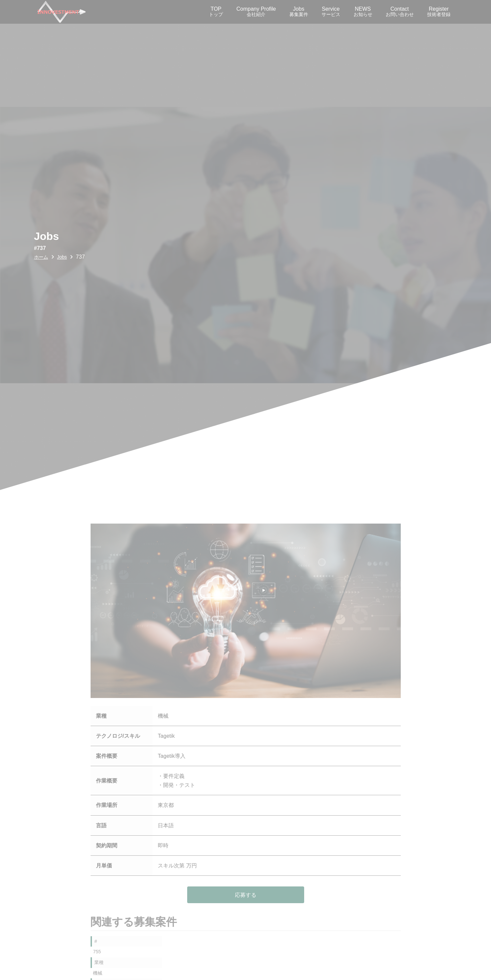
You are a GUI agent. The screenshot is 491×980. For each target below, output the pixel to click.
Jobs (299, 12)
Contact (400, 12)
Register (439, 12)
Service (331, 12)
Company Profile (256, 12)
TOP (216, 12)
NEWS (363, 12)
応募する (246, 895)
